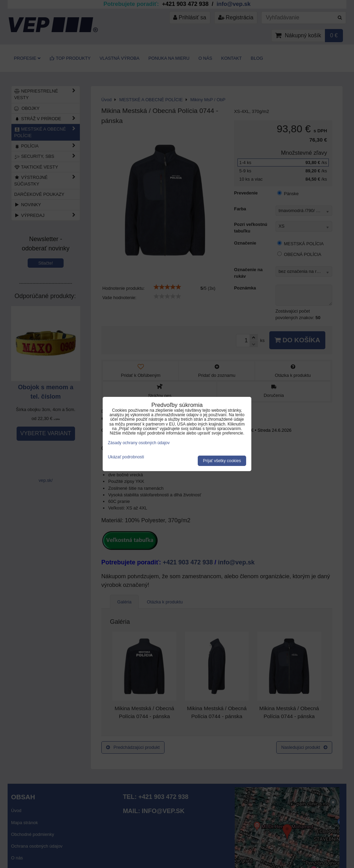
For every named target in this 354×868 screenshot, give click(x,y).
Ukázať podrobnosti (126, 457)
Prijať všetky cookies (222, 461)
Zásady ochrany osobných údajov (139, 443)
